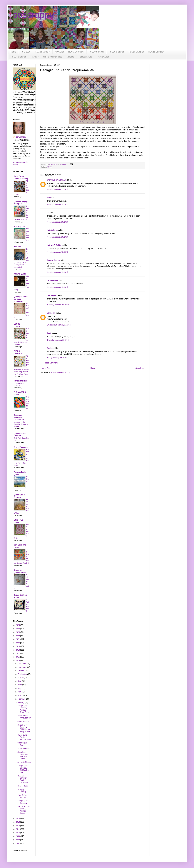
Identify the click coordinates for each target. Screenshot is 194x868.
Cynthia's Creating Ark (57, 180)
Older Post (140, 368)
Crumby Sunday (24, 721)
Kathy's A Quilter (54, 245)
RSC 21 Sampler (76, 52)
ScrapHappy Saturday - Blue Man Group (23, 755)
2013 (18, 822)
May (20, 688)
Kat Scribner (52, 230)
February (22, 699)
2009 (18, 836)
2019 (18, 646)
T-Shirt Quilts (103, 57)
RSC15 (50, 167)
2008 (18, 840)
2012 (18, 826)
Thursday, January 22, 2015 (58, 340)
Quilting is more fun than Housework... (21, 299)
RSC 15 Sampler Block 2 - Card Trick (23, 779)
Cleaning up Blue (22, 744)
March (21, 695)
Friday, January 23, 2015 (57, 358)
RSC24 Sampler (43, 52)
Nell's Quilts (52, 295)
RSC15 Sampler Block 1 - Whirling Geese (24, 810)
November (22, 667)
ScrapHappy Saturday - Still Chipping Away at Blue (24, 728)
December (22, 664)
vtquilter (17, 247)
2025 (18, 625)
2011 (18, 829)
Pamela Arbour (53, 260)
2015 (18, 661)
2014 (18, 819)
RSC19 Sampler (96, 52)
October (21, 671)
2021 (18, 639)
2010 (18, 833)
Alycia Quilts (19, 226)
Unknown (51, 313)
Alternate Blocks (24, 762)
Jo (48, 213)
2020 (18, 643)
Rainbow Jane (85, 57)
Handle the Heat (21, 381)
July (20, 681)
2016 (18, 657)
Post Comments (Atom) (61, 372)
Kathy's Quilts (20, 274)
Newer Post (46, 368)
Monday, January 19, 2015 (58, 189)
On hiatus (28, 479)
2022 (18, 636)
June (20, 685)
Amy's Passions (21, 447)
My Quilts (59, 52)
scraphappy (21, 137)
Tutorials (34, 57)
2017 (18, 653)
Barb (49, 333)
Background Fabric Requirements (24, 737)
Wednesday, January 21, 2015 (59, 325)
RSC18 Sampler (116, 52)
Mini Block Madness (53, 57)
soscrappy (34, 15)
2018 (18, 650)
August (21, 678)
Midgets (70, 57)
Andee (50, 348)
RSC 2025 (26, 52)
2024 (18, 629)
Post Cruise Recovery (22, 796)
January (21, 702)
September (23, 674)
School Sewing (23, 786)
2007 (18, 843)
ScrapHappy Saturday (22, 802)
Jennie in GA (53, 280)
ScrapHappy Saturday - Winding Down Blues (23, 709)
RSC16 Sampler (136, 52)
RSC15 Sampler (156, 52)
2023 (18, 632)
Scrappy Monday (22, 791)
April (20, 692)
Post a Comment (51, 363)
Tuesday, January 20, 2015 (58, 305)
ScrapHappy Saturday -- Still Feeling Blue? (23, 769)
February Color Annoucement (24, 717)
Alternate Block (24, 749)
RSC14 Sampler (18, 57)
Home (13, 52)
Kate (49, 197)
